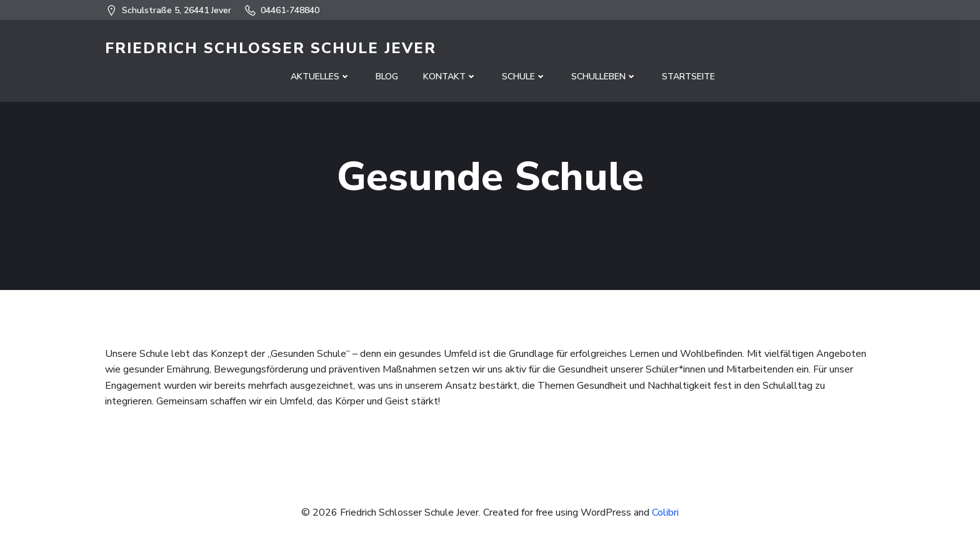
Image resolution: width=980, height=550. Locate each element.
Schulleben (604, 77)
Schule (524, 77)
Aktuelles (321, 77)
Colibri (665, 512)
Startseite (688, 77)
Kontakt (450, 77)
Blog (387, 77)
